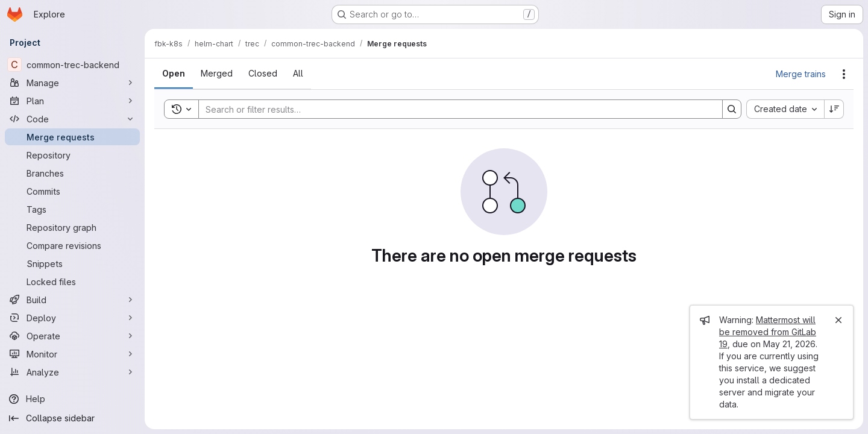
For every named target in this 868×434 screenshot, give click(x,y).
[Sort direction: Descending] (834, 109)
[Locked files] (72, 281)
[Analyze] (72, 372)
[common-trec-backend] (72, 64)
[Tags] (72, 209)
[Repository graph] (72, 227)
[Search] (454, 109)
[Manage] (72, 83)
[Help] (72, 399)
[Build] (72, 300)
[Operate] (72, 336)
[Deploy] (72, 318)
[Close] (838, 320)
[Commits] (72, 191)
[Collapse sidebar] (72, 418)
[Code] (72, 119)
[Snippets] (72, 263)
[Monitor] (72, 354)
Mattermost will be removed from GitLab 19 (768, 332)
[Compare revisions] (72, 245)
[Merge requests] (72, 137)
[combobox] (785, 109)
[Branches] (72, 173)
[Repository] (72, 155)
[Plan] (72, 101)
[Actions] (844, 74)
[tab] (174, 74)
